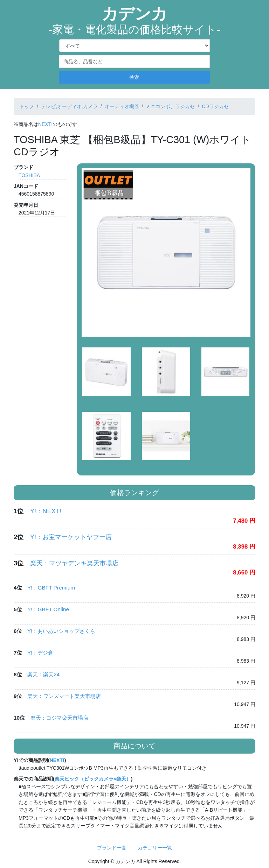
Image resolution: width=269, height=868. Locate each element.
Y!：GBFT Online (48, 609)
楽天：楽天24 (43, 674)
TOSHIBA (29, 175)
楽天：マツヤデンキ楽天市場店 (74, 563)
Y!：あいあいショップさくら (61, 631)
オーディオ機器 (122, 106)
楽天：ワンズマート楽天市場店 (64, 696)
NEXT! (45, 124)
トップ (27, 106)
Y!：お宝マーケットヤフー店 (71, 537)
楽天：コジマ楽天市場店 (59, 718)
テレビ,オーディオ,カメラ (69, 106)
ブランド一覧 (112, 848)
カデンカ (134, 20)
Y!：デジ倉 (40, 653)
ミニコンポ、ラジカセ (170, 106)
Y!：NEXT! (46, 511)
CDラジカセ (215, 106)
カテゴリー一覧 (155, 848)
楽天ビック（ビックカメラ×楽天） (93, 779)
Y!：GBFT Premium (51, 588)
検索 (134, 77)
